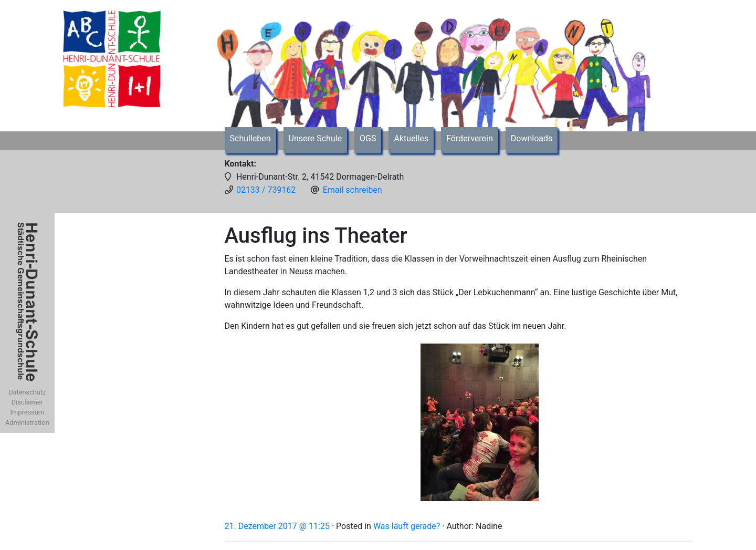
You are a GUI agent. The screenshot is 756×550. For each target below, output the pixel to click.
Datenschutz (27, 392)
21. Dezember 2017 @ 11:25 (277, 526)
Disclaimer (27, 402)
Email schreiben (353, 190)
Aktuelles (411, 138)
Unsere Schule (316, 138)
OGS (368, 138)
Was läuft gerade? (407, 526)
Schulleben (250, 138)
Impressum (27, 412)
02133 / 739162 (266, 190)
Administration (27, 423)
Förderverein (470, 138)
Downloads (532, 138)
